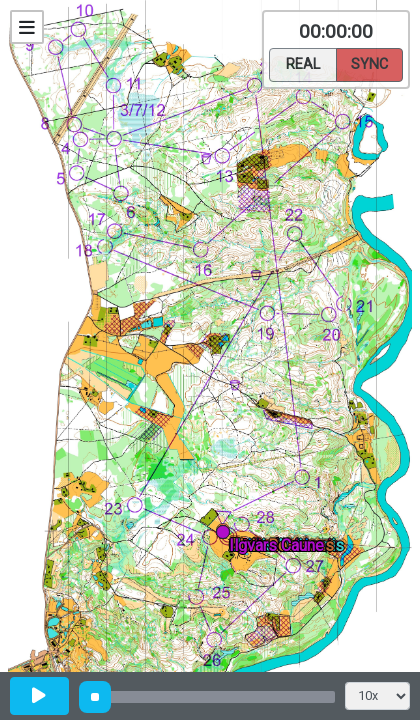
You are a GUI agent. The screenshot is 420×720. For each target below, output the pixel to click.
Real (303, 63)
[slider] (95, 697)
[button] (226, 535)
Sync (369, 63)
